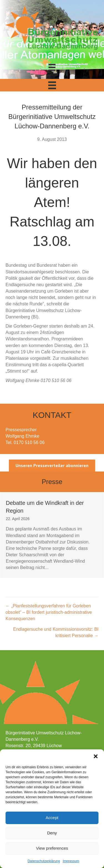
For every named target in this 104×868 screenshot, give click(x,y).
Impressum (71, 861)
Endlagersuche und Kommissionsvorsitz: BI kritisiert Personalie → (56, 632)
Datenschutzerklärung (44, 861)
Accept (52, 818)
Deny (52, 833)
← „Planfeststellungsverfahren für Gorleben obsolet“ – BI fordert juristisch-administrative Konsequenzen (49, 612)
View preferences (52, 848)
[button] (96, 756)
